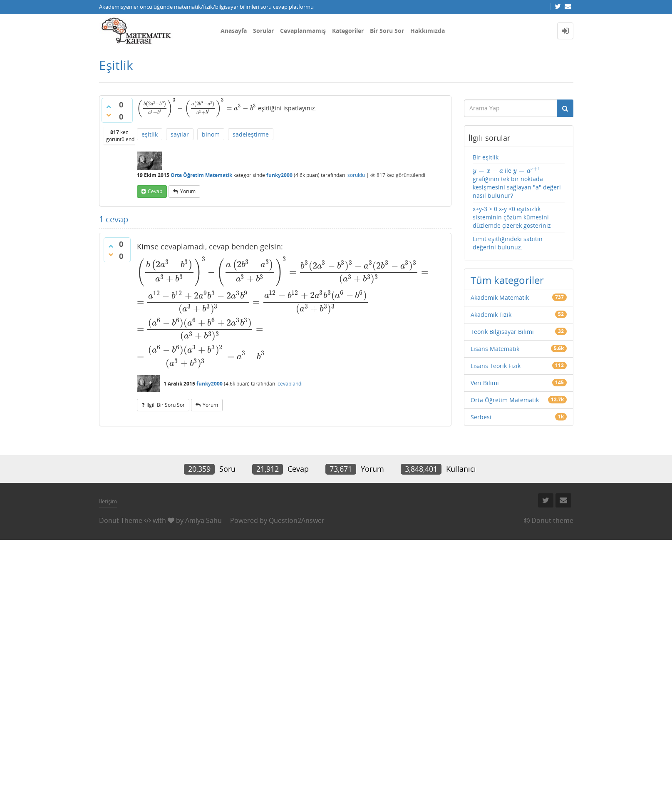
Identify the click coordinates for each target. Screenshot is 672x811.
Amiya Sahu (203, 520)
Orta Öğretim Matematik (201, 175)
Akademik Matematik (500, 297)
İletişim (108, 501)
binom (211, 134)
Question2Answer (297, 520)
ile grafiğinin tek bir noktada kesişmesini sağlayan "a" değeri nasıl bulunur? (517, 183)
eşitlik (150, 134)
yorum (188, 191)
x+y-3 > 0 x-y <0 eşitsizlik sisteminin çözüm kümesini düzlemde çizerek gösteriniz (512, 217)
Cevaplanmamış (303, 31)
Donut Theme (121, 520)
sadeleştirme (251, 134)
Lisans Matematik (495, 349)
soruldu (356, 175)
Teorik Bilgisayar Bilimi (502, 332)
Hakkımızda (428, 31)
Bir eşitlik (486, 157)
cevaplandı (290, 384)
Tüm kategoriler (507, 280)
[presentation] (197, 108)
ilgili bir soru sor (166, 405)
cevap (155, 191)
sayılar (180, 134)
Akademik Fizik (491, 315)
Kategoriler (348, 31)
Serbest (481, 417)
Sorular (263, 31)
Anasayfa (234, 31)
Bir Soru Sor (387, 31)
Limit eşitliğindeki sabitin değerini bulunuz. (508, 243)
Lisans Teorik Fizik (496, 366)
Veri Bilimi (485, 383)
